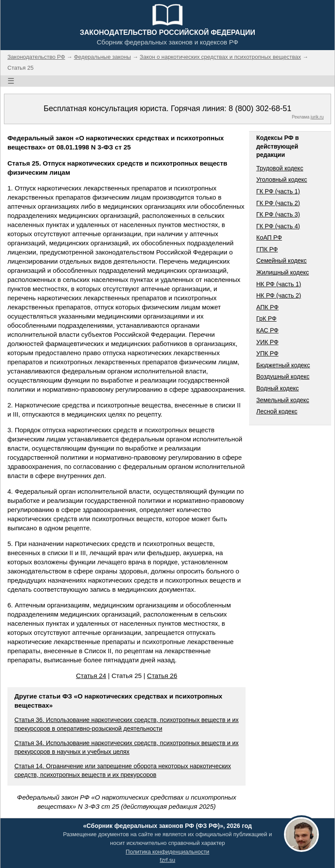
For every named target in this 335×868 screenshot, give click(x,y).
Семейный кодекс (281, 261)
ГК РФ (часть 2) (278, 203)
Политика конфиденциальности (167, 852)
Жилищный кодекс (282, 272)
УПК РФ (267, 353)
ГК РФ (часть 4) (278, 226)
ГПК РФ (267, 249)
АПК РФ (267, 307)
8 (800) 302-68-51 (260, 108)
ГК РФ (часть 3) (278, 214)
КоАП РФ (269, 237)
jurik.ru (317, 117)
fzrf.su (167, 860)
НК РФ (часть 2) (279, 295)
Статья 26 (162, 676)
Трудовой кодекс (280, 168)
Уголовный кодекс (282, 180)
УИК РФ (267, 342)
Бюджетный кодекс (283, 365)
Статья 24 (91, 676)
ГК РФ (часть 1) (278, 191)
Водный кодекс (277, 388)
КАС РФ (267, 330)
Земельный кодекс (282, 400)
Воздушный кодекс (283, 376)
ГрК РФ (266, 319)
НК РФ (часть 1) (279, 284)
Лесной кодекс (277, 411)
